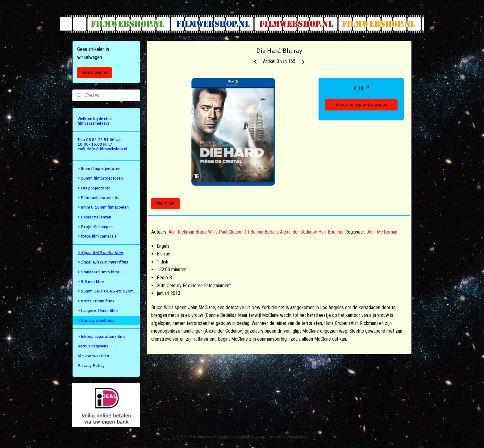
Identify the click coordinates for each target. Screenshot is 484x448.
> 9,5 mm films (91, 282)
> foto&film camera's (97, 236)
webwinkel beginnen (253, 437)
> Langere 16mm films (98, 311)
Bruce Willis (207, 232)
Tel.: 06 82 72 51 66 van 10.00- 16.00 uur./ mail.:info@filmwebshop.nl (102, 144)
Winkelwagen (95, 73)
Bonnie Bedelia (265, 232)
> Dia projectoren (94, 188)
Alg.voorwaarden (93, 356)
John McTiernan (382, 232)
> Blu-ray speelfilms (96, 320)
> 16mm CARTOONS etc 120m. (106, 291)
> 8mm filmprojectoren (99, 169)
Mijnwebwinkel (297, 437)
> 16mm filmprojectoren (100, 178)
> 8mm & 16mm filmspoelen (103, 207)
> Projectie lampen (95, 227)
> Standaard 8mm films (99, 272)
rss (234, 437)
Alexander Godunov (298, 232)
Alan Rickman (181, 232)
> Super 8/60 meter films (100, 253)
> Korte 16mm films (96, 301)
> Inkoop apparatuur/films (101, 336)
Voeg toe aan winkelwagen (361, 105)
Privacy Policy (91, 365)
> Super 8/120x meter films (103, 262)
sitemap (223, 437)
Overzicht (165, 203)
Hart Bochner (331, 232)
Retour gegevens (93, 346)
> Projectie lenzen (94, 217)
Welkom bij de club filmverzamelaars (95, 121)
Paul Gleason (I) (234, 232)
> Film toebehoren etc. (98, 198)
